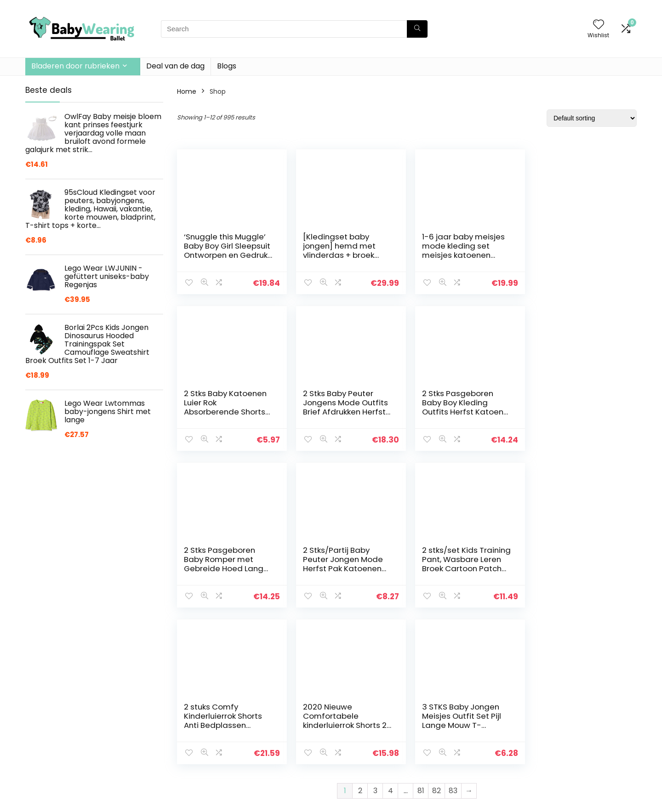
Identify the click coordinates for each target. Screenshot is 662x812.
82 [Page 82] (437, 634)
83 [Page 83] (453, 634)
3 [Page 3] (375, 634)
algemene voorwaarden (373, 733)
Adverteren (253, 772)
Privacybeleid (356, 720)
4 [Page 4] (391, 634)
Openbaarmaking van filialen (370, 750)
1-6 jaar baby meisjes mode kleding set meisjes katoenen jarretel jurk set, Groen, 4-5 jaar (461, 255)
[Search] (417, 29)
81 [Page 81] (421, 634)
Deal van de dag (175, 66)
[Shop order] (592, 118)
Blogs (227, 66)
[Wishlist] (599, 25)
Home (187, 91)
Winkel (246, 733)
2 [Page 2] (360, 634)
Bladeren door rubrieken (75, 66)
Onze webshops (261, 759)
